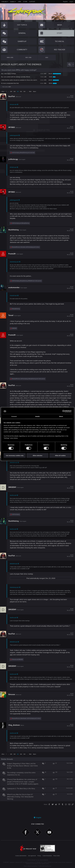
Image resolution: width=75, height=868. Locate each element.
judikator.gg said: (15, 137)
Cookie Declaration (47, 856)
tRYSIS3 (12, 129)
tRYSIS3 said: (14, 169)
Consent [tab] (14, 416)
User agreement (32, 856)
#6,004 (69, 196)
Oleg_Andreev (15, 731)
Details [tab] (37, 416)
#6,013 (69, 491)
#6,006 (69, 258)
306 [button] (43, 85)
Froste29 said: (14, 300)
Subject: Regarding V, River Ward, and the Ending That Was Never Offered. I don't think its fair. (23, 772)
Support (32, 2)
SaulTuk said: (14, 499)
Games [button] (12, 2)
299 (11, 93)
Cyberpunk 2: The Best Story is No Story (22, 797)
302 (21, 93)
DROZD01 (13, 491)
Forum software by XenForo (38, 866)
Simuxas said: (14, 106)
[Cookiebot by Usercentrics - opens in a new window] (64, 411)
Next (34, 93)
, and (24, 154)
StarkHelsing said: (15, 266)
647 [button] (43, 74)
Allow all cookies (60, 455)
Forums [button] (4, 2)
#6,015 (69, 560)
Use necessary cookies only (15, 455)
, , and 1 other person (28, 285)
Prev (3, 93)
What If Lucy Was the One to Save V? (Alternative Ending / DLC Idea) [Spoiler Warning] (21, 805)
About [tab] (61, 416)
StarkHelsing (14, 234)
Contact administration (21, 856)
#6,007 (69, 292)
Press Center (57, 856)
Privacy (39, 856)
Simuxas (13, 700)
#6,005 (69, 234)
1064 (30, 93)
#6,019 (69, 700)
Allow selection (37, 455)
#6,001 (69, 98)
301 (18, 93)
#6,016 (69, 614)
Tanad (12, 319)
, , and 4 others (27, 251)
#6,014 (69, 525)
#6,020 (69, 731)
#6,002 (69, 129)
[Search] (70, 65)
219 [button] (43, 77)
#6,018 (69, 670)
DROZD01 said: (14, 467)
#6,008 (69, 320)
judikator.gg (14, 161)
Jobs (19, 2)
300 (15, 93)
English (37, 818)
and (22, 227)
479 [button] (43, 81)
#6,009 (69, 339)
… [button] (8, 93)
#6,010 (69, 390)
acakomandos (15, 292)
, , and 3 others (27, 724)
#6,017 (69, 638)
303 (24, 93)
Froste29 (13, 258)
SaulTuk (12, 98)
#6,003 (69, 161)
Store (25, 2)
